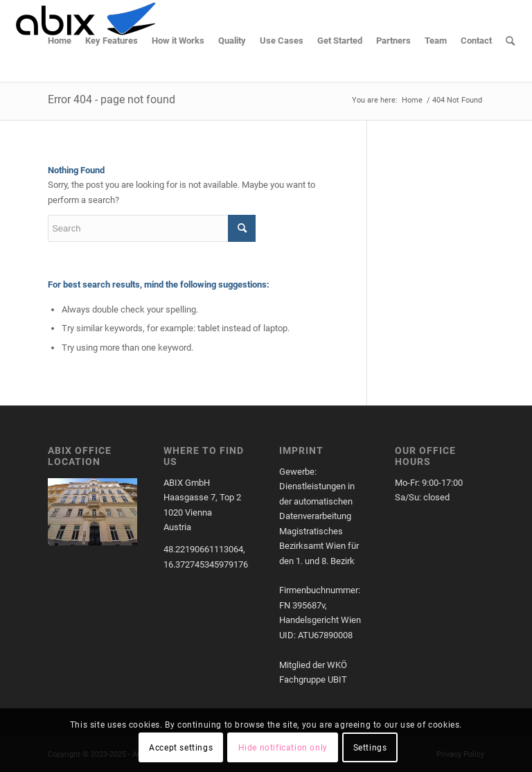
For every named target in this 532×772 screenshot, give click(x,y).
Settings (370, 748)
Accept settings (181, 748)
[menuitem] (60, 41)
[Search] (510, 41)
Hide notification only (283, 748)
